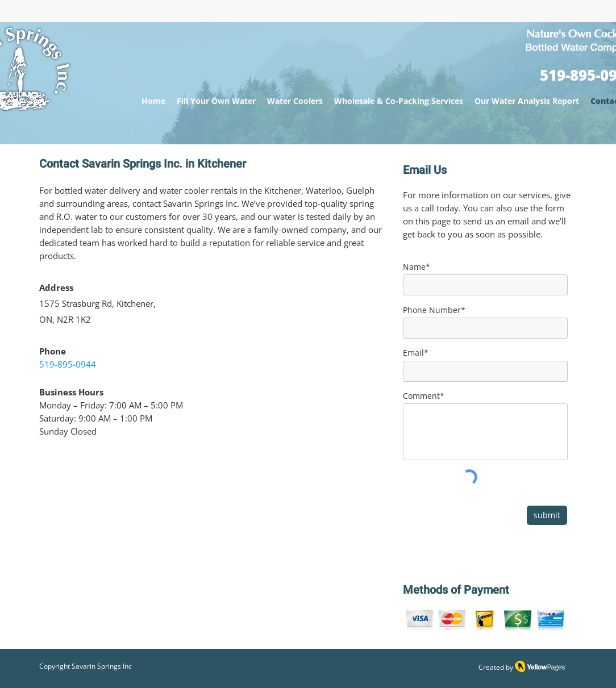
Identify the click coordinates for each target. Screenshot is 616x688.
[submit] (547, 515)
